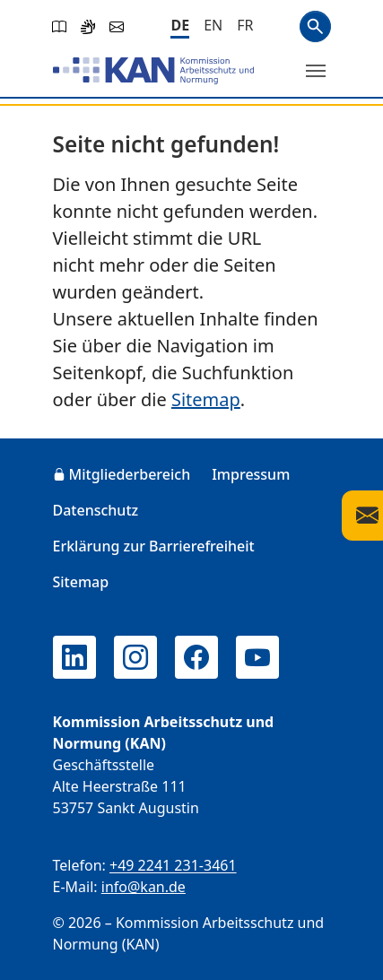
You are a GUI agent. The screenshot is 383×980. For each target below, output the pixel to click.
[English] (213, 25)
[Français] (245, 25)
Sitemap (206, 399)
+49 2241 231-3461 (173, 865)
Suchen (315, 26)
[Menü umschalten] (316, 71)
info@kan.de (144, 887)
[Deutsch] (180, 26)
